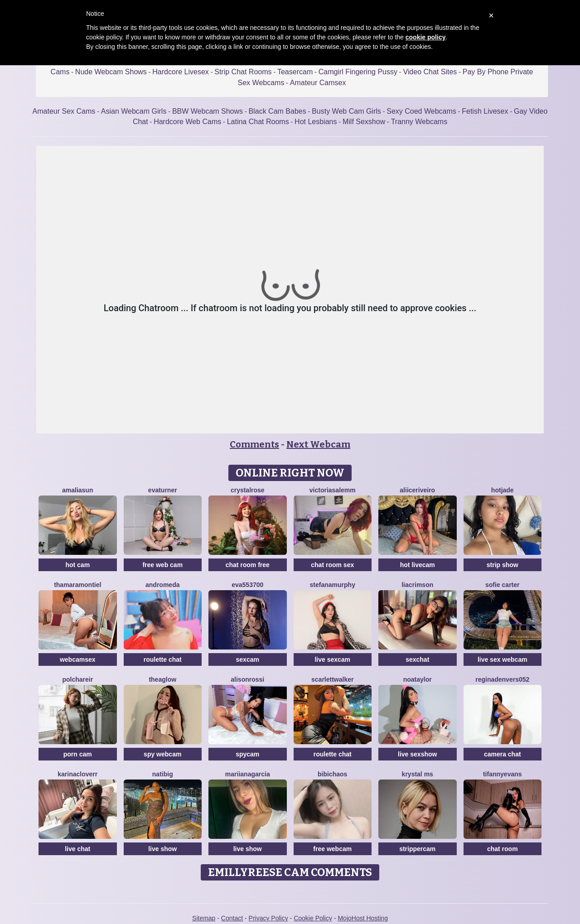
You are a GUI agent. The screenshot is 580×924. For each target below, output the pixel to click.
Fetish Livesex (485, 111)
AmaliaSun (77, 490)
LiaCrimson (417, 585)
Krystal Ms (418, 774)
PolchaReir (77, 679)
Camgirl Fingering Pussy (358, 72)
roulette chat (163, 659)
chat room (503, 849)
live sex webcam (503, 659)
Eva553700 (247, 585)
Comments (254, 444)
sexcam (248, 659)
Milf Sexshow (364, 122)
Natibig (163, 774)
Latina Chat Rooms (258, 122)
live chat (77, 849)
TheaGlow (162, 679)
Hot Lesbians (316, 122)
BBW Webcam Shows (208, 111)
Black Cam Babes (278, 111)
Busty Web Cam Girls (346, 111)
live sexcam (332, 659)
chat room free (248, 565)
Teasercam (295, 72)
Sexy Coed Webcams (421, 111)
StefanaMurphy (333, 585)
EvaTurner (163, 490)
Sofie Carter (502, 585)
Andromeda (162, 585)
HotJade (503, 490)
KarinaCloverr (77, 774)
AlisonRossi (247, 679)
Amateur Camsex (318, 83)
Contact (232, 918)
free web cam (162, 565)
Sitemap (204, 918)
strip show (503, 565)
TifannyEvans (503, 774)
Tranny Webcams (419, 122)
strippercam (417, 849)
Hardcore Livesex (181, 72)
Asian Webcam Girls (134, 111)
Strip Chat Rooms (243, 72)
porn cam (78, 754)
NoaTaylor (418, 679)
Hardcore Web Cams (187, 122)
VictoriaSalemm (333, 490)
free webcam (332, 849)
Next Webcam (318, 444)
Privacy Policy (268, 918)
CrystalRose (248, 490)
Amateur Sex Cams (64, 111)
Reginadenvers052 (502, 679)
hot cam (77, 565)
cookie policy (426, 37)
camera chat (503, 754)
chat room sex (332, 565)
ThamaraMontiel (77, 585)
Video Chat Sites (430, 72)
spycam (247, 754)
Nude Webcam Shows (111, 72)
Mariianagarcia (248, 774)
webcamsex (78, 659)
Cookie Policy (313, 918)
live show (162, 849)
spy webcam (162, 754)
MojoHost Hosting (363, 918)
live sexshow (417, 754)
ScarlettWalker (332, 679)
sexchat (417, 659)
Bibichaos (332, 774)
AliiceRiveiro (417, 490)
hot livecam (418, 565)
